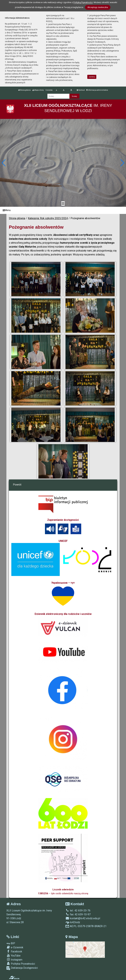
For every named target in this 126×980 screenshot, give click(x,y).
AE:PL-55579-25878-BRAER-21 (86, 926)
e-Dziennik (15, 947)
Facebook (14, 951)
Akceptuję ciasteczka (98, 7)
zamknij (92, 77)
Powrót (17, 485)
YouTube (13, 956)
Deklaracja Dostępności (22, 968)
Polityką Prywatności (83, 2)
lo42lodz (73, 922)
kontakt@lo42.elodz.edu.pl (83, 918)
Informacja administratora (97, 90)
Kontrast (81, 90)
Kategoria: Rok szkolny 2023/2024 (48, 218)
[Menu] (63, 210)
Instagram (14, 960)
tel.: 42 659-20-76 (78, 911)
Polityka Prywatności (21, 964)
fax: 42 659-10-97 (78, 914)
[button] (4, 163)
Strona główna (24, 90)
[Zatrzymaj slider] (63, 203)
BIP (11, 943)
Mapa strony (38, 90)
